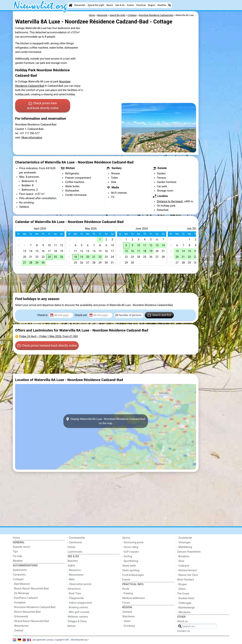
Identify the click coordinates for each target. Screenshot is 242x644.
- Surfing (127, 556)
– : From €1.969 (48, 336)
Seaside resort (21, 547)
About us (182, 621)
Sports (126, 538)
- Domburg (129, 626)
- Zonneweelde (76, 538)
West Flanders (186, 580)
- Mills (71, 580)
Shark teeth (129, 566)
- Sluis (181, 561)
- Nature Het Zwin (187, 575)
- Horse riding (130, 547)
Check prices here (43, 106)
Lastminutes (75, 552)
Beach (110, 5)
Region (152, 5)
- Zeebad (18, 631)
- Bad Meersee (21, 584)
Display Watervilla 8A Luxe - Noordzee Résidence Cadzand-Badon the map (106, 421)
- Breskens (183, 556)
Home (17, 538)
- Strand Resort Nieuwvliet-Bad (31, 621)
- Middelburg (185, 547)
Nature (72, 626)
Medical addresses (134, 598)
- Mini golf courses (79, 612)
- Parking (128, 593)
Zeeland (127, 612)
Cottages (18, 579)
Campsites (19, 575)
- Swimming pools (133, 542)
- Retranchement (187, 570)
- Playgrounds (76, 598)
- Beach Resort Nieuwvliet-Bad (31, 589)
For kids (18, 556)
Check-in (43, 315)
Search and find (159, 315)
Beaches (73, 561)
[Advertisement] (214, 97)
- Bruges (182, 584)
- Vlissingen (184, 542)
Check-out (81, 315)
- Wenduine (184, 612)
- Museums (74, 570)
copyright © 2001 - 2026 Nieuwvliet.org (71, 640)
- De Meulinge (21, 593)
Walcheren (129, 617)
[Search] (170, 5)
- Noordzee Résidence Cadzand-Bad (34, 607)
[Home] (71, 5)
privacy (50, 640)
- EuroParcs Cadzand (25, 598)
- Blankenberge (186, 608)
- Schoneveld (20, 617)
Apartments (20, 570)
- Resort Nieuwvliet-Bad (27, 612)
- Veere (127, 621)
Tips (15, 552)
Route (126, 589)
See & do (120, 5)
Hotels (71, 547)
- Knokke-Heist (186, 598)
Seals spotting (131, 570)
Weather (162, 5)
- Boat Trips (74, 593)
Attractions (74, 589)
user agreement (39, 640)
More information (32, 138)
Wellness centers (78, 617)
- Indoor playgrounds (80, 603)
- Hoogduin (19, 603)
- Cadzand (183, 566)
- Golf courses (131, 552)
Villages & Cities (77, 621)
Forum (126, 603)
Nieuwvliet (80, 5)
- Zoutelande (185, 538)
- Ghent (181, 589)
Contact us (184, 631)
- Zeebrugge (184, 603)
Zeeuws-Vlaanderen (189, 552)
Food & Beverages (133, 575)
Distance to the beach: (170, 201)
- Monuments (75, 575)
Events (130, 5)
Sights (71, 566)
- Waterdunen (21, 626)
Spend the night (96, 5)
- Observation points (79, 584)
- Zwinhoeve (75, 542)
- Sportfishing (130, 561)
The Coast (183, 594)
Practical (141, 5)
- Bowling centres (78, 607)
